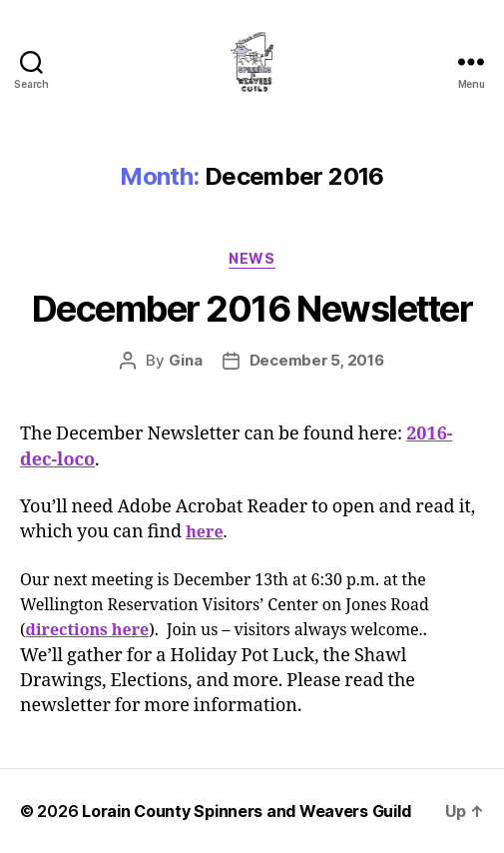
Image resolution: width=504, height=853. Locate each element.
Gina (186, 360)
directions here (88, 630)
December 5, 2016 (317, 360)
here (204, 532)
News (252, 258)
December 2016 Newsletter (252, 309)
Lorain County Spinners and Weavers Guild (246, 811)
